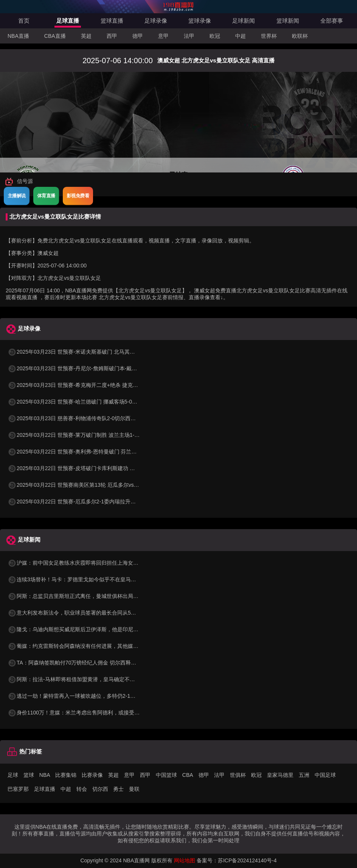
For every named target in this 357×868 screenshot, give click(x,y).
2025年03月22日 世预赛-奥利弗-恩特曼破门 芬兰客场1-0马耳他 (87, 452)
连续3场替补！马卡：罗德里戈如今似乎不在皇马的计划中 (80, 579)
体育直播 (46, 196)
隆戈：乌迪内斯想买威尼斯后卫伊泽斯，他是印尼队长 (76, 629)
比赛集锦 (66, 775)
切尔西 (100, 789)
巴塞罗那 (18, 789)
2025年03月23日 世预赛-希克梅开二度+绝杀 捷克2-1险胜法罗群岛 (90, 385)
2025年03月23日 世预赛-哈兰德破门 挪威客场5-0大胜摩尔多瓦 (86, 402)
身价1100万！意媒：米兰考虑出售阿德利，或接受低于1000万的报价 (93, 713)
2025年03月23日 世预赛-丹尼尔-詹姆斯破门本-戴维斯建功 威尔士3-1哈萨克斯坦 (106, 368)
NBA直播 (18, 36)
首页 (24, 21)
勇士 (118, 789)
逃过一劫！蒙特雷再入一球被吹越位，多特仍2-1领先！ (77, 696)
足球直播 (68, 21)
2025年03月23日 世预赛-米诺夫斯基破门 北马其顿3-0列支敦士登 (88, 352)
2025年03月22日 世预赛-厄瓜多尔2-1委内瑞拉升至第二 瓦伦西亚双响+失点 (100, 502)
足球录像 (156, 21)
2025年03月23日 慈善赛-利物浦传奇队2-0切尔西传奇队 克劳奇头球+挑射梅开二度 (108, 418)
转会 (82, 789)
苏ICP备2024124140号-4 (247, 860)
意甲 (163, 36)
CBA (188, 775)
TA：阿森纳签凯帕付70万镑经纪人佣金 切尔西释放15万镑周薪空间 (91, 663)
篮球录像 (200, 21)
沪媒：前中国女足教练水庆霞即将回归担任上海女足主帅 (78, 563)
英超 (86, 36)
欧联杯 (300, 36)
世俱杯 (238, 775)
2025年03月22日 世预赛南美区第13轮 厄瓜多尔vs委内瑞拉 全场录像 (93, 485)
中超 (241, 36)
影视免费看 (78, 196)
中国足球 (325, 775)
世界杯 (269, 36)
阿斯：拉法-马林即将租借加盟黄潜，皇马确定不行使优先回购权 (87, 679)
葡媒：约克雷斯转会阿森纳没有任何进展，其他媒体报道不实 (84, 646)
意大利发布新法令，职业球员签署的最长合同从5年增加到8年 (84, 613)
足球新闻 (244, 21)
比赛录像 (92, 775)
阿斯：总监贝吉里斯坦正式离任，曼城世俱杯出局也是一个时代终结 (92, 596)
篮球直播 (112, 21)
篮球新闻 (288, 21)
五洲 (304, 775)
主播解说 (17, 196)
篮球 (29, 775)
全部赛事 (332, 21)
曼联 (134, 789)
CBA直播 (55, 36)
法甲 (189, 36)
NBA (45, 775)
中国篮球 (166, 775)
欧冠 (215, 36)
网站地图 (185, 860)
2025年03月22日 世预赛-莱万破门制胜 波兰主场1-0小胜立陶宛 (86, 435)
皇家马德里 (280, 775)
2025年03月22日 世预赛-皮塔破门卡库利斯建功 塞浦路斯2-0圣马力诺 (94, 468)
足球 (13, 775)
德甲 (138, 36)
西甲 (112, 36)
